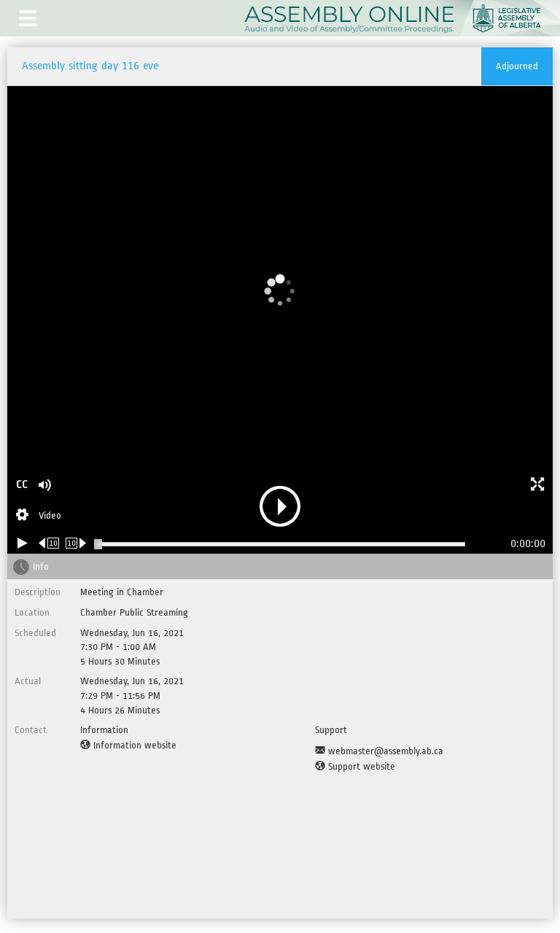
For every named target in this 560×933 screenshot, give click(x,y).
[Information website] (128, 746)
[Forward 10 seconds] (76, 543)
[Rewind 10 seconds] (49, 543)
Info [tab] (41, 566)
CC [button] (22, 485)
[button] (28, 18)
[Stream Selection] (39, 516)
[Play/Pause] (23, 543)
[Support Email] (379, 751)
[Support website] (355, 767)
